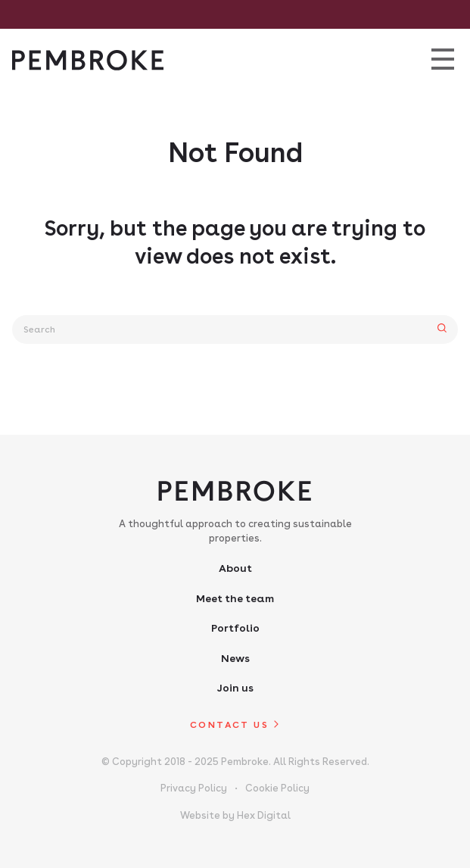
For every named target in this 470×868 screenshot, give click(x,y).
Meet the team (235, 598)
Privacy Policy (194, 788)
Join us (235, 688)
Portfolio (235, 628)
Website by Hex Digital (235, 815)
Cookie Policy (277, 788)
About (235, 568)
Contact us (229, 725)
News (235, 658)
